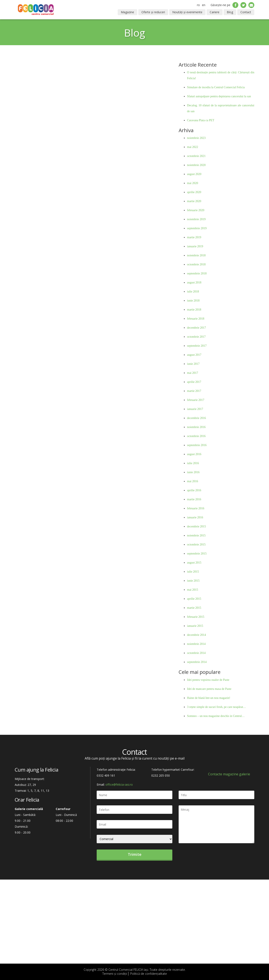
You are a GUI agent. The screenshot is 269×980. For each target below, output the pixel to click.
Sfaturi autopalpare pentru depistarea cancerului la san (219, 96)
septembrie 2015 (197, 554)
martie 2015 (194, 608)
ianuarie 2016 (195, 517)
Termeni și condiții (115, 974)
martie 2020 (194, 201)
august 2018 (194, 283)
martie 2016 (194, 499)
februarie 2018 (196, 319)
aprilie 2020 (194, 192)
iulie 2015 (193, 572)
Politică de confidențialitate (149, 974)
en (204, 5)
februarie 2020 (196, 210)
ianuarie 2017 (195, 409)
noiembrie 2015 (196, 535)
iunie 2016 (193, 472)
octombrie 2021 (196, 156)
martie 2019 (194, 237)
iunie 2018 (193, 301)
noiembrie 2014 (196, 644)
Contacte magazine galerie (229, 774)
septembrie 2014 (197, 662)
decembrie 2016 (196, 418)
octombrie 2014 (196, 653)
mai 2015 (193, 590)
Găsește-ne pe (220, 5)
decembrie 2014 (196, 635)
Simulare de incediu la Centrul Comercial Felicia (216, 87)
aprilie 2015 (194, 599)
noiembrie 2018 (196, 255)
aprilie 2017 (194, 382)
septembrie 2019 (197, 228)
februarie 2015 (196, 617)
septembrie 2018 (197, 273)
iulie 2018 (193, 292)
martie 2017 (194, 391)
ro (198, 5)
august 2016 (194, 454)
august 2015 (194, 563)
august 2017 (194, 355)
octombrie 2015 (196, 545)
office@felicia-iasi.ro (119, 784)
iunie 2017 (193, 364)
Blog (230, 12)
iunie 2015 (193, 581)
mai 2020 (193, 183)
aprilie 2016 (194, 490)
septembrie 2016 (197, 445)
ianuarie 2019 (195, 246)
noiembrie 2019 (196, 219)
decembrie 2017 (196, 328)
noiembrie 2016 (196, 427)
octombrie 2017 (196, 337)
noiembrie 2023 (196, 138)
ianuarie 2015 (195, 626)
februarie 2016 (196, 508)
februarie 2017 (196, 400)
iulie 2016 (193, 463)
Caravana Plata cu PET (201, 120)
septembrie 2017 (197, 346)
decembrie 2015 (196, 526)
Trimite (135, 854)
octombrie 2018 (196, 264)
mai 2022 (193, 147)
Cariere (215, 12)
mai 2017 (193, 373)
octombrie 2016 (196, 436)
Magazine (127, 12)
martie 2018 (194, 310)
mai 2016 (193, 481)
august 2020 (194, 174)
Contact (246, 12)
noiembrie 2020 (196, 165)
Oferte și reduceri (153, 12)
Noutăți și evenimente (187, 12)
